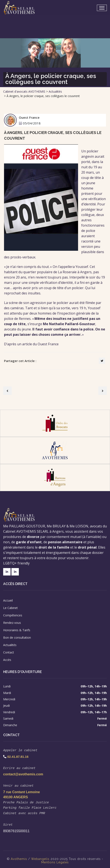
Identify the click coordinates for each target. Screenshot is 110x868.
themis (22, 856)
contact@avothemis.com (23, 773)
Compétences (13, 615)
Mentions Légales (55, 860)
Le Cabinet (10, 608)
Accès (7, 660)
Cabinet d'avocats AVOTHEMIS (24, 91)
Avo (14, 856)
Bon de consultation (17, 637)
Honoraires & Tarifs (17, 630)
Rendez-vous (12, 623)
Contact (9, 652)
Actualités (55, 91)
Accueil (8, 600)
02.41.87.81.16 (18, 756)
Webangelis (40, 856)
